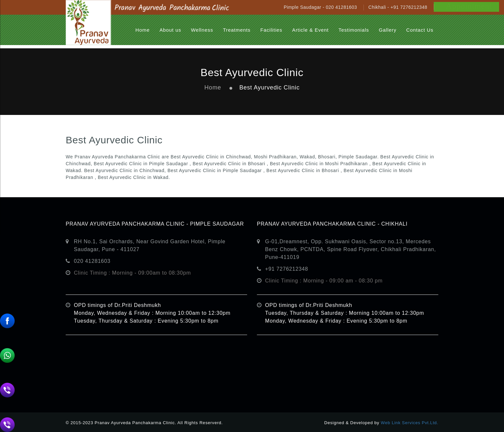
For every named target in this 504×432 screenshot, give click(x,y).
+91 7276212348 (287, 269)
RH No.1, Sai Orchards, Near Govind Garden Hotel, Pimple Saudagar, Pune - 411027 (150, 245)
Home (213, 88)
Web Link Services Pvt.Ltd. (410, 423)
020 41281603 (92, 261)
